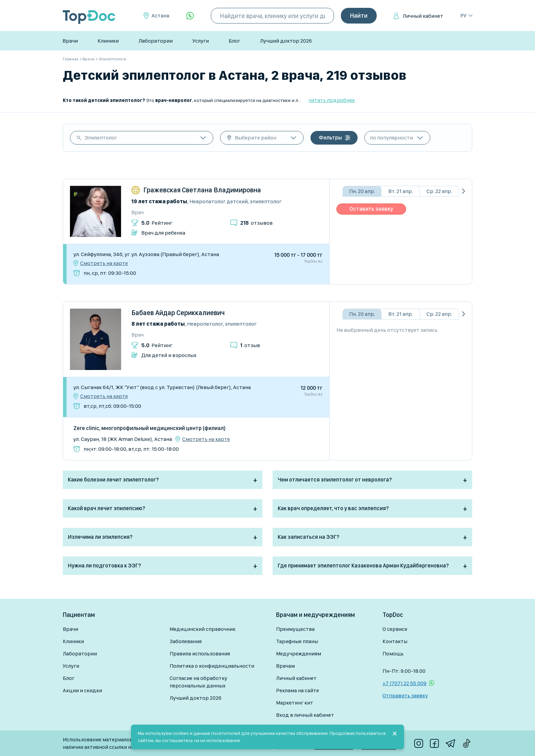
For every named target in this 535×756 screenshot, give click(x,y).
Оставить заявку (371, 209)
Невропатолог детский (219, 201)
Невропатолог (205, 324)
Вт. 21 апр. (401, 191)
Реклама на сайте (298, 690)
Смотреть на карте (104, 263)
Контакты (395, 641)
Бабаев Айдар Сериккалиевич (178, 313)
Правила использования (200, 654)
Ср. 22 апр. (439, 191)
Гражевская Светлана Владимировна (202, 190)
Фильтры (330, 138)
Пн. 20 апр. (362, 191)
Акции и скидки (82, 690)
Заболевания (186, 641)
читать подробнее (332, 100)
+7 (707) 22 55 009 (404, 683)
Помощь (393, 654)
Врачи (70, 41)
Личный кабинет (423, 16)
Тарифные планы (297, 641)
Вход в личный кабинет (305, 715)
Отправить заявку (405, 695)
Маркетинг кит (295, 703)
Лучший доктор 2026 (286, 41)
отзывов (256, 223)
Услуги (201, 41)
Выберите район (256, 138)
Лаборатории (156, 41)
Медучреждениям (299, 654)
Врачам (285, 666)
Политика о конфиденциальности (212, 666)
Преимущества (295, 629)
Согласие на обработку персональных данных (198, 682)
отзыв (250, 345)
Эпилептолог (101, 138)
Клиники (108, 41)
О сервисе (395, 629)
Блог (234, 41)
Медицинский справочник (203, 629)
